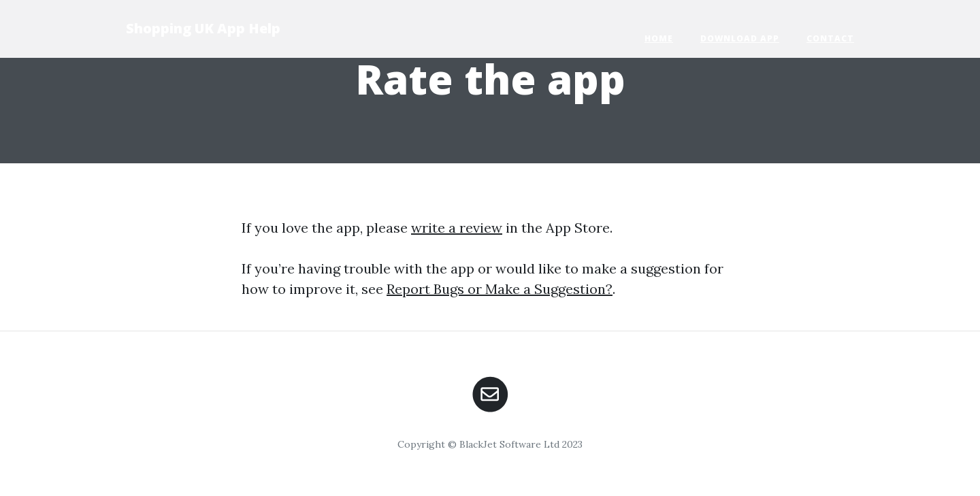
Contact (830, 38)
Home (659, 38)
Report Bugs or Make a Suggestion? (500, 289)
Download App (740, 38)
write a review (457, 228)
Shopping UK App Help (203, 28)
